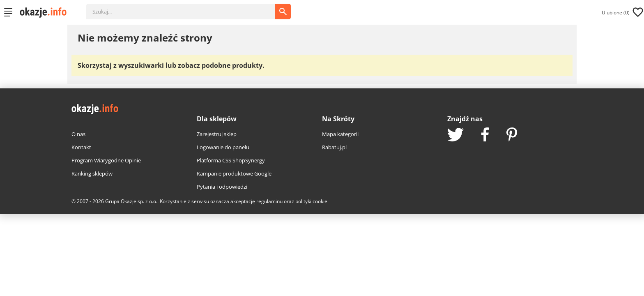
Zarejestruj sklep (217, 134)
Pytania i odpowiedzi (222, 187)
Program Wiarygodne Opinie (106, 160)
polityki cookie (311, 201)
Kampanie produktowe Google (234, 173)
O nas (78, 134)
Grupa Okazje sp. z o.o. (131, 201)
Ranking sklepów (92, 173)
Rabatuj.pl (334, 147)
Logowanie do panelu (223, 147)
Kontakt (81, 147)
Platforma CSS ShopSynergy (231, 160)
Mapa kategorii (340, 134)
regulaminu (269, 201)
